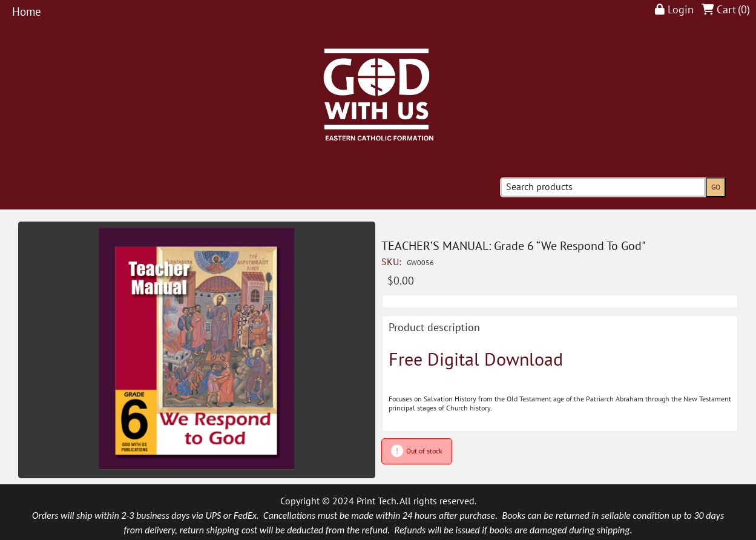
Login (681, 10)
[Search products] (603, 187)
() (744, 10)
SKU (393, 262)
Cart (726, 10)
